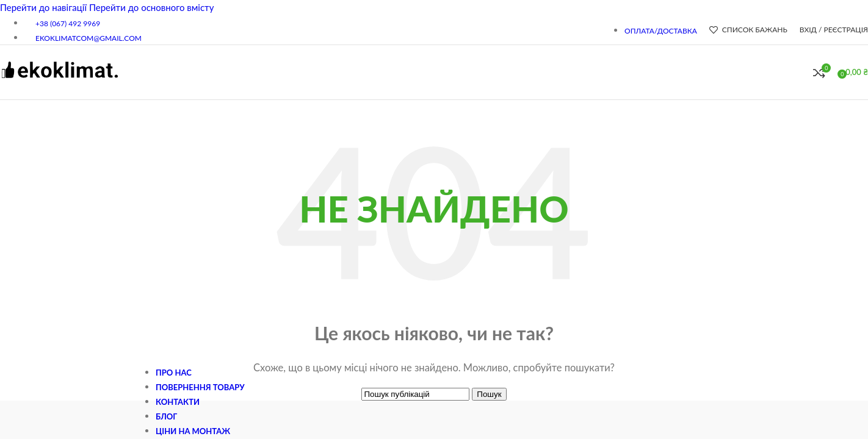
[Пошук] (801, 73)
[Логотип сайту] (60, 84)
